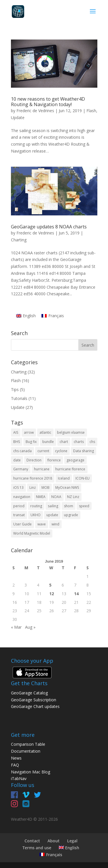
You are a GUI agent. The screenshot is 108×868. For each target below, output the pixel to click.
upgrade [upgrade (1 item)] (71, 515)
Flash (91, 111)
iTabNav (19, 778)
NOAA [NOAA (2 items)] (56, 497)
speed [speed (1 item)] (84, 506)
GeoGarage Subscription (34, 700)
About (54, 841)
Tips (15, 389)
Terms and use (37, 848)
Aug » (30, 627)
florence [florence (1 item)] (54, 460)
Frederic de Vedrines (35, 111)
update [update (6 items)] (52, 515)
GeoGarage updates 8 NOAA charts (49, 227)
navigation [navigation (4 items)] (22, 497)
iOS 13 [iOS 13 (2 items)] (18, 487)
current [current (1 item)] (43, 451)
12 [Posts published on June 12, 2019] (52, 594)
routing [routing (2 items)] (36, 506)
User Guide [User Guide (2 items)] (22, 524)
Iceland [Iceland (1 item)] (64, 478)
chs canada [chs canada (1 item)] (22, 451)
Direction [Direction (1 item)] (34, 460)
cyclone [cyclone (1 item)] (61, 451)
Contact (32, 841)
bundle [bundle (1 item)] (48, 442)
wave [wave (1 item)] (42, 524)
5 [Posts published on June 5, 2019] (50, 585)
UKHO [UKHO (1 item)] (36, 515)
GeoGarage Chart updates (35, 706)
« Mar (16, 627)
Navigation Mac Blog (31, 772)
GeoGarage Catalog (29, 693)
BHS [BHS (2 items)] (17, 442)
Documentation (26, 751)
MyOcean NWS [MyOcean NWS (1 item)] (67, 487)
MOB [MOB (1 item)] (46, 487)
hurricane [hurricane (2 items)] (42, 469)
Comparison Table (28, 744)
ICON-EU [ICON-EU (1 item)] (83, 478)
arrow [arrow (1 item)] (29, 432)
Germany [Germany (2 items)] (21, 469)
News (16, 758)
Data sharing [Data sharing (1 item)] (84, 451)
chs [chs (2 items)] (92, 442)
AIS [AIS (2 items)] (16, 432)
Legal (72, 841)
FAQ (15, 765)
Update (18, 118)
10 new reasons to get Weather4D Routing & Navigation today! (48, 102)
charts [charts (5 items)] (79, 442)
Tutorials (19, 398)
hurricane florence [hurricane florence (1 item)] (70, 469)
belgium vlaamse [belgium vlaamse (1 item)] (71, 432)
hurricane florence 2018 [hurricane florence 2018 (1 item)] (33, 478)
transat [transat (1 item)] (19, 515)
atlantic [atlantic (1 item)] (45, 432)
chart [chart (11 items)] (64, 442)
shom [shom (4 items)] (69, 506)
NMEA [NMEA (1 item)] (41, 497)
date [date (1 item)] (17, 460)
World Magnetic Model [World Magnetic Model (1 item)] (32, 533)
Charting (19, 240)
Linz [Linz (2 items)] (33, 487)
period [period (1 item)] (19, 506)
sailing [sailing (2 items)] (53, 506)
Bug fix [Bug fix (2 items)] (31, 442)
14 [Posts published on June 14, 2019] (76, 594)
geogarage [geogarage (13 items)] (75, 460)
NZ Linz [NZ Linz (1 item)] (73, 497)
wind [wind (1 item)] (55, 524)
